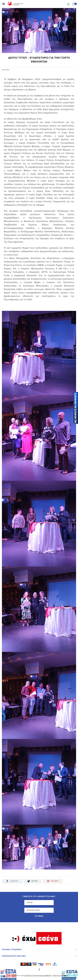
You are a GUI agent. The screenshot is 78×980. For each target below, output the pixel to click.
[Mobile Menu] (4, 4)
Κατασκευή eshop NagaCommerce (38, 976)
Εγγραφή (39, 916)
